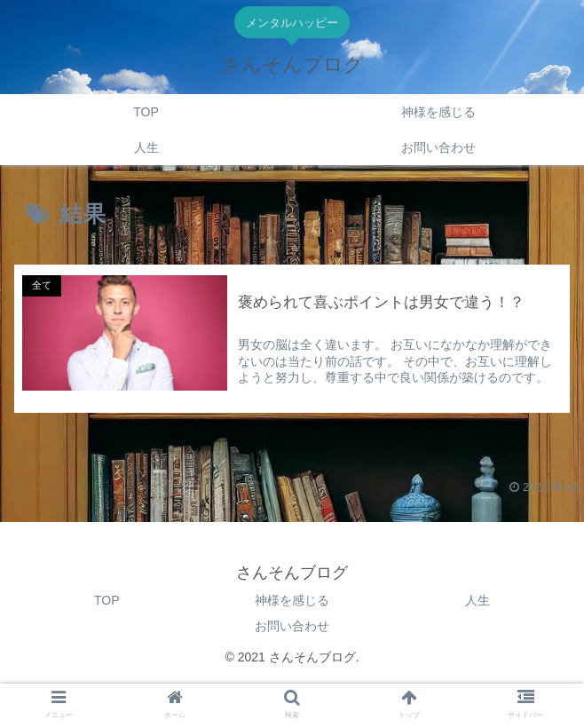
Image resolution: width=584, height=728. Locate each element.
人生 (477, 600)
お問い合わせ (292, 626)
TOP (107, 600)
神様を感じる (292, 600)
